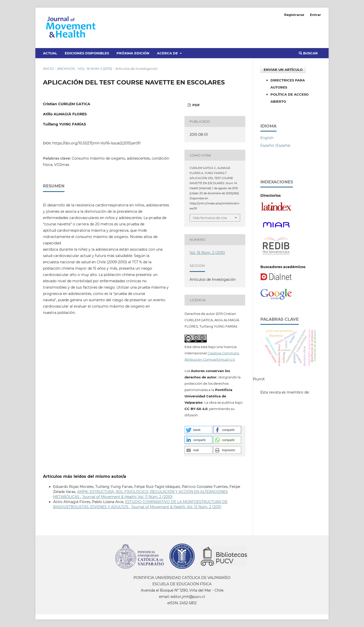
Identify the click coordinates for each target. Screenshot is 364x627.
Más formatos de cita (210, 218)
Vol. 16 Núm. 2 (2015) (95, 69)
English (267, 138)
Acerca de (168, 53)
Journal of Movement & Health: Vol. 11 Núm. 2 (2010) (127, 497)
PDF (196, 105)
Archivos (66, 69)
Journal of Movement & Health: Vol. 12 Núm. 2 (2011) (176, 507)
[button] (198, 430)
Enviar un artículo (283, 70)
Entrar (315, 15)
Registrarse (294, 15)
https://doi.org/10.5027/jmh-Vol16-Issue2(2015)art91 (96, 143)
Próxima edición (133, 53)
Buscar (308, 53)
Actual (50, 53)
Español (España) (275, 145)
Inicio (48, 69)
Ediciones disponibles (87, 53)
